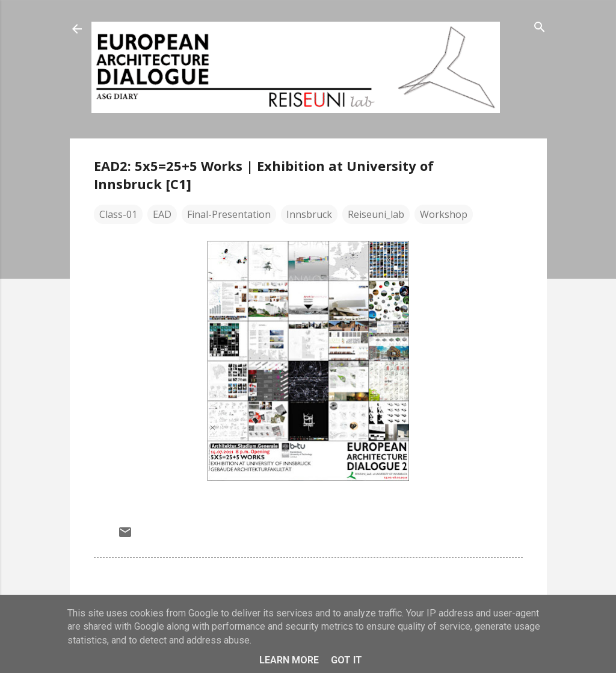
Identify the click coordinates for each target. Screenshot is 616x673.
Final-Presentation (229, 214)
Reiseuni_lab (376, 214)
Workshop (444, 214)
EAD (162, 214)
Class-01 (118, 214)
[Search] (540, 28)
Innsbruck (309, 214)
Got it (346, 660)
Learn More (289, 660)
